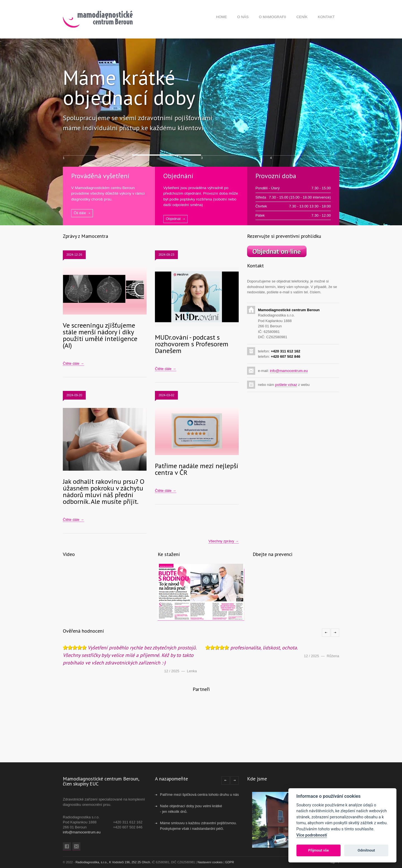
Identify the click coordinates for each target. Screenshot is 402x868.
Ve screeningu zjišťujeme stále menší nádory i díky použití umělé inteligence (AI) (100, 335)
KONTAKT (326, 17)
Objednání (178, 176)
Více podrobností (312, 835)
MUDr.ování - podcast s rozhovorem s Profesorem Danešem (192, 344)
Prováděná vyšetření (100, 176)
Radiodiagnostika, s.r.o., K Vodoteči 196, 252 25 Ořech (113, 862)
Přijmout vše (319, 850)
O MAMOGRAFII (272, 17)
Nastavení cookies (210, 862)
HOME (222, 17)
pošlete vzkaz (286, 385)
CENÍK (302, 17)
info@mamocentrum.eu (289, 371)
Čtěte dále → (73, 363)
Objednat (173, 219)
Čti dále (80, 213)
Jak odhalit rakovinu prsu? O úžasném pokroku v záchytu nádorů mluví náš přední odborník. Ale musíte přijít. (104, 491)
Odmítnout (366, 850)
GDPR (229, 862)
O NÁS (243, 17)
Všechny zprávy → (224, 541)
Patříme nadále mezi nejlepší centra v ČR (197, 469)
